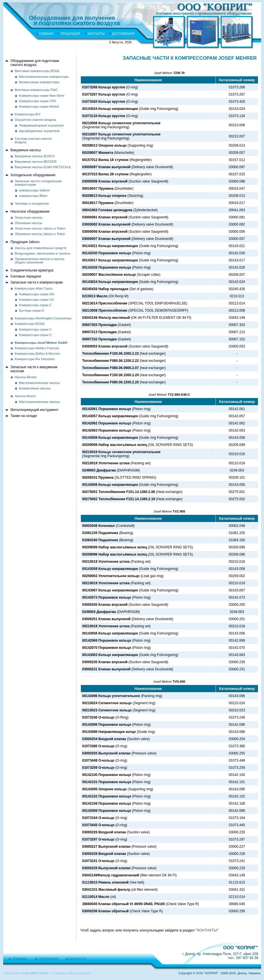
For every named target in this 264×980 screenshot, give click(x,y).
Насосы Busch (25, 396)
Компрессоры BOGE (30, 324)
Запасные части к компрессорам (37, 282)
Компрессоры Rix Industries (35, 359)
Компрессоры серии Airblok (39, 106)
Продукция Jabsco (25, 242)
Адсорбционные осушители (39, 131)
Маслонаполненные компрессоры (44, 77)
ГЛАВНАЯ (46, 34)
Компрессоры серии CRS (38, 101)
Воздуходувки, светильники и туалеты (43, 253)
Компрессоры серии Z (35, 305)
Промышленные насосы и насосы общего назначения (40, 261)
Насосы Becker (26, 377)
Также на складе (24, 416)
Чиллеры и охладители (32, 203)
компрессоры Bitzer (33, 196)
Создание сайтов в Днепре (71, 973)
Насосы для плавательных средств (41, 248)
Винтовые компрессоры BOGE (37, 71)
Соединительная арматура (32, 270)
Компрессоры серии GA (37, 294)
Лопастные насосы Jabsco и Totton (40, 228)
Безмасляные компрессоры (39, 82)
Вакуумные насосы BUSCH (35, 156)
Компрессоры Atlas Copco (34, 288)
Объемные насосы (29, 223)
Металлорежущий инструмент (35, 410)
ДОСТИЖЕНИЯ (124, 34)
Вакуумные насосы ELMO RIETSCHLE (43, 167)
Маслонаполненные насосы (40, 383)
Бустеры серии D (32, 311)
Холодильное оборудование (33, 175)
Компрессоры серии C (36, 329)
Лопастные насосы (29, 218)
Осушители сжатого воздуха (36, 120)
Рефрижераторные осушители (41, 125)
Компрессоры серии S (35, 335)
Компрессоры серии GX (37, 300)
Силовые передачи (26, 276)
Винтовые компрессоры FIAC (36, 90)
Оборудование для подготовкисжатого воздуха (35, 63)
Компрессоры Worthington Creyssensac (43, 318)
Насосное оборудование (30, 211)
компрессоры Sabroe (35, 190)
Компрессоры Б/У (28, 114)
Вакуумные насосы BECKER (36, 162)
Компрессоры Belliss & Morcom (38, 354)
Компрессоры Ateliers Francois (37, 348)
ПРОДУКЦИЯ (70, 34)
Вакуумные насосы (26, 150)
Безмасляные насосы (35, 388)
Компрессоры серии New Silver (42, 96)
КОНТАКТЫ (96, 34)
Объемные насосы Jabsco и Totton (40, 234)
